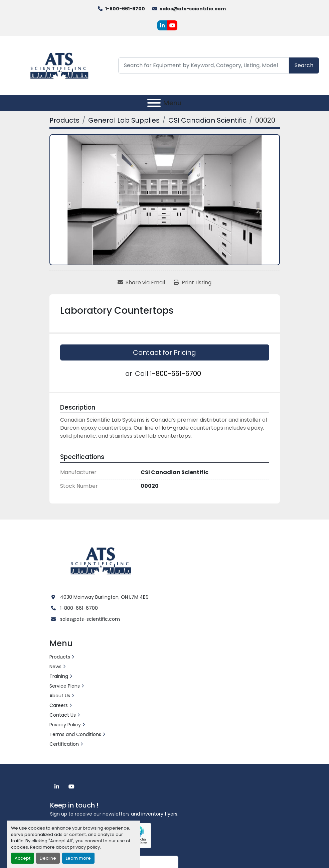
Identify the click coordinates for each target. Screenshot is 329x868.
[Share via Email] (141, 283)
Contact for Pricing (164, 352)
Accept (23, 858)
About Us (60, 696)
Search (304, 65)
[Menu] (154, 103)
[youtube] (172, 25)
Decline (48, 858)
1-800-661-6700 (125, 9)
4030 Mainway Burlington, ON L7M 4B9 (104, 597)
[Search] (204, 65)
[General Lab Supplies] (124, 120)
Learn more (78, 858)
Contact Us (63, 715)
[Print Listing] (193, 283)
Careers (59, 705)
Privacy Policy (65, 725)
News (55, 667)
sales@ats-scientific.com (193, 9)
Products (60, 657)
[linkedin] (162, 25)
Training (59, 676)
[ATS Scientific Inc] (102, 560)
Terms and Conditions (75, 734)
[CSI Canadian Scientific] (207, 120)
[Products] (64, 120)
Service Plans (65, 686)
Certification (64, 744)
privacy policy (85, 847)
